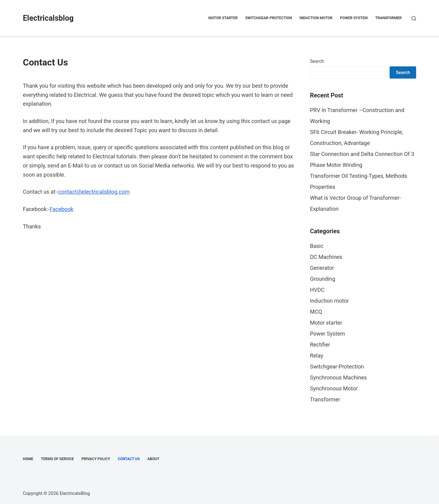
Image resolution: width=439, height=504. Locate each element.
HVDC (317, 290)
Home (28, 459)
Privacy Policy (96, 459)
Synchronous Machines (339, 377)
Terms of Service (57, 459)
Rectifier (320, 345)
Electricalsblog (48, 18)
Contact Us (129, 459)
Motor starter (223, 18)
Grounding (323, 279)
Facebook (62, 209)
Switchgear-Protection (268, 18)
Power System (354, 18)
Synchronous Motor (334, 388)
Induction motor (316, 18)
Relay (317, 356)
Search (317, 61)
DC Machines (326, 257)
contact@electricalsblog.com (94, 192)
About (153, 459)
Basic (317, 246)
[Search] (414, 18)
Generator (322, 268)
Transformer (389, 18)
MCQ (316, 312)
